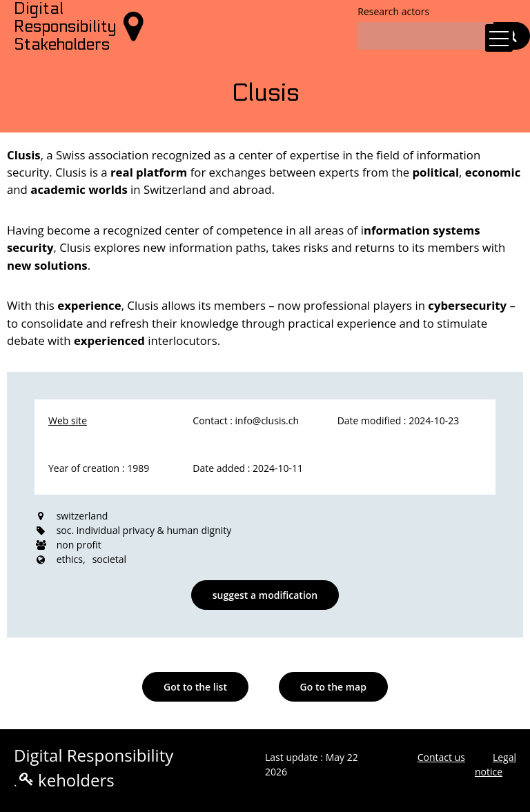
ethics (70, 559)
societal (110, 559)
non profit (79, 545)
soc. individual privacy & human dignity (144, 530)
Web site (68, 420)
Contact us (441, 757)
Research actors (393, 11)
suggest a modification (265, 595)
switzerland (82, 516)
